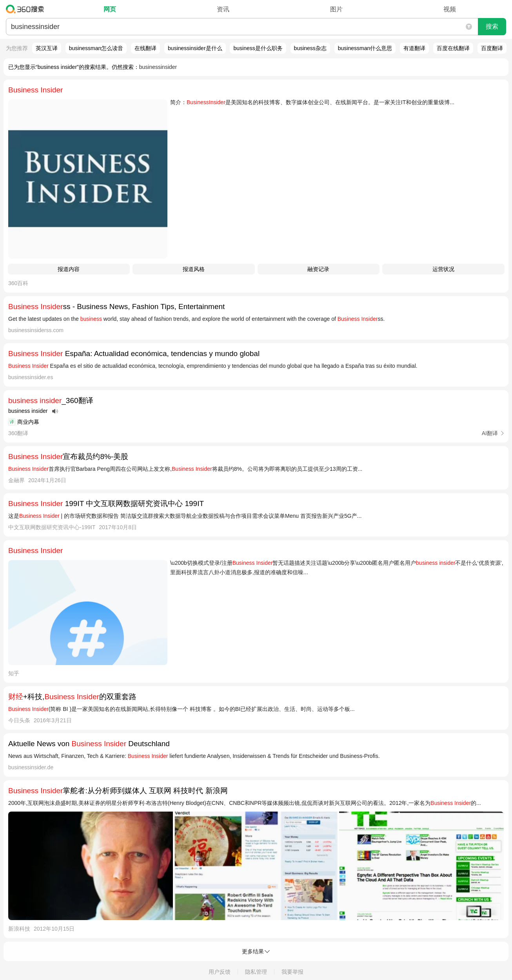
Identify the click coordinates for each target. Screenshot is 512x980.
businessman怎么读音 (96, 48)
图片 (336, 9)
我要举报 (292, 972)
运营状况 (443, 269)
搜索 (492, 26)
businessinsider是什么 (195, 48)
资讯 (223, 9)
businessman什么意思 (365, 48)
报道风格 (194, 269)
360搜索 (27, 9)
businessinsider (158, 67)
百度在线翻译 (453, 48)
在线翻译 (145, 48)
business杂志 (310, 48)
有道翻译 (414, 48)
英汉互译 (47, 48)
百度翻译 (492, 48)
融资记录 (318, 269)
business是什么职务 (258, 48)
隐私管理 (256, 972)
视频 (450, 9)
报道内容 (69, 269)
